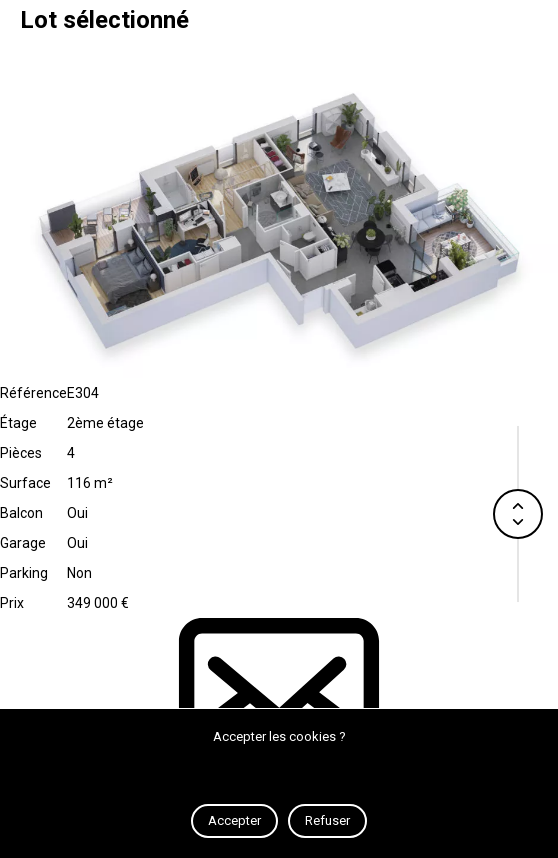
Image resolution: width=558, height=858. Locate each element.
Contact (279, 704)
